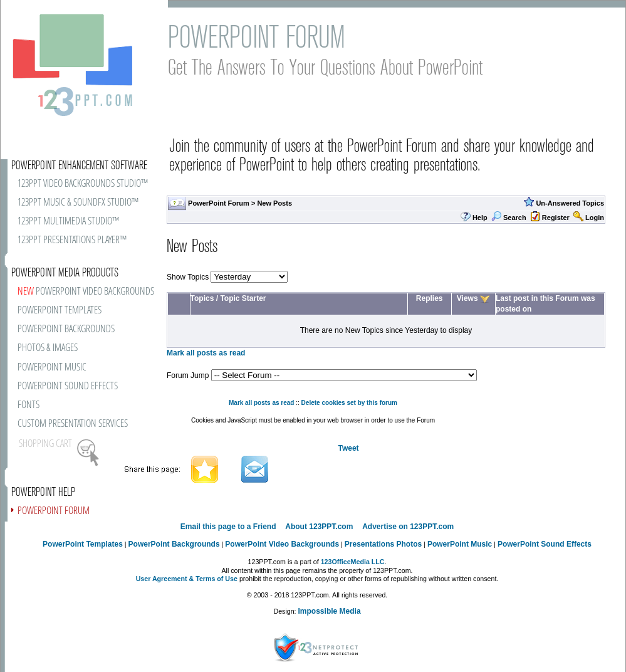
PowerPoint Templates (83, 544)
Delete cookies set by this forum (349, 403)
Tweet (348, 448)
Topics (202, 298)
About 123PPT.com (319, 527)
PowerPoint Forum (219, 203)
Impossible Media (330, 611)
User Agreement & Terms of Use (187, 579)
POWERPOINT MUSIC (52, 368)
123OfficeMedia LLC (353, 562)
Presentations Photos (383, 544)
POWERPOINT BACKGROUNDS (66, 329)
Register (556, 218)
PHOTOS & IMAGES (48, 348)
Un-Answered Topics (570, 203)
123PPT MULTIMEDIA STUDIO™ (68, 222)
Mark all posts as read (206, 353)
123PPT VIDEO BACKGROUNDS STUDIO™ (83, 184)
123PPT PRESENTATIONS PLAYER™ (72, 240)
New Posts (274, 203)
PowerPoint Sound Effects (545, 544)
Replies (430, 298)
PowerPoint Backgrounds (174, 544)
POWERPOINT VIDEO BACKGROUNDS (86, 292)
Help (480, 218)
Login (595, 218)
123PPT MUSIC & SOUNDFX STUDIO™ (78, 203)
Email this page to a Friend (228, 527)
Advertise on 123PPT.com (408, 527)
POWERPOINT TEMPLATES (60, 311)
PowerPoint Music (460, 544)
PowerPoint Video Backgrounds (282, 544)
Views (467, 298)
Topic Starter (243, 298)
